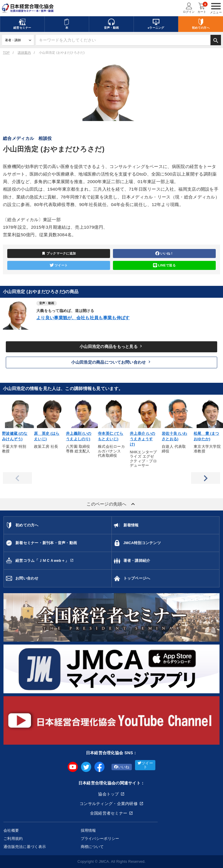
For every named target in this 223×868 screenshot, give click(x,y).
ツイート (59, 265)
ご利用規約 (13, 839)
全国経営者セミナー (109, 813)
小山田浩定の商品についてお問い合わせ (111, 362)
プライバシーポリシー (100, 839)
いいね (122, 767)
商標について (92, 847)
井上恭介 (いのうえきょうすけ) (143, 439)
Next (206, 478)
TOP (6, 53)
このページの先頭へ (111, 504)
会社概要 (11, 830)
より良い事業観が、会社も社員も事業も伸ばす (83, 318)
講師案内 (24, 53)
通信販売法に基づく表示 (25, 847)
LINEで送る (164, 265)
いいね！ (164, 253)
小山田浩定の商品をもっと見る (111, 346)
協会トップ (108, 794)
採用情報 (88, 830)
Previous (17, 478)
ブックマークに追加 (59, 253)
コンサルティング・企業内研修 (109, 804)
